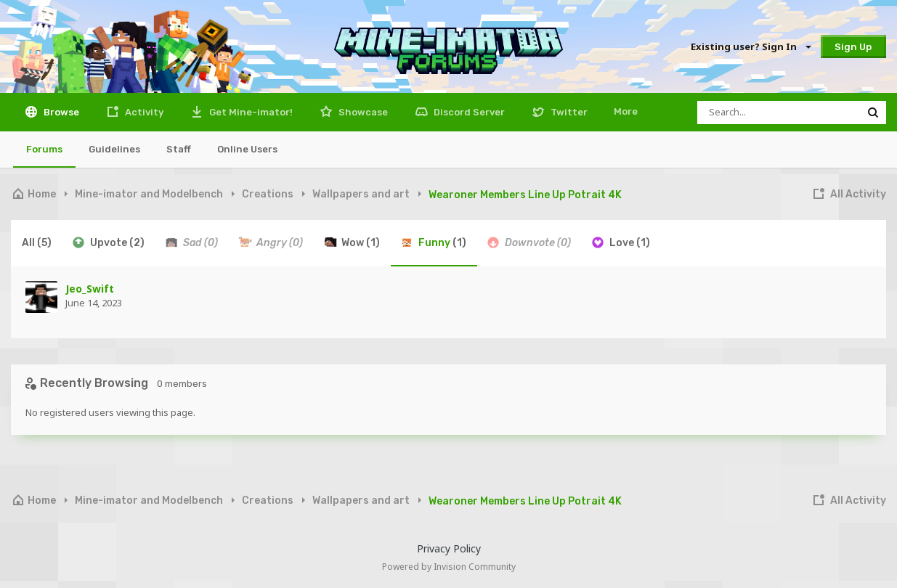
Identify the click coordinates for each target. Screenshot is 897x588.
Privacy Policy (449, 548)
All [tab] (37, 243)
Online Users (247, 149)
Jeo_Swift (90, 289)
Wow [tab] (351, 242)
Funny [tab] (433, 242)
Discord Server (468, 112)
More (626, 111)
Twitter (568, 112)
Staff (179, 149)
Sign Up (853, 47)
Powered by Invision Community (449, 567)
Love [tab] (620, 242)
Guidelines (114, 149)
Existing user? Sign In (750, 46)
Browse (60, 112)
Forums (44, 149)
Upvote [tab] (108, 242)
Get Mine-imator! (250, 112)
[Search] (779, 113)
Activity (143, 112)
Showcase (362, 112)
